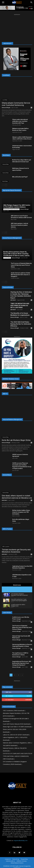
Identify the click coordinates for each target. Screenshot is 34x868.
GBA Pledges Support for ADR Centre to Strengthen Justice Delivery (17, 206)
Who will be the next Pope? (20, 177)
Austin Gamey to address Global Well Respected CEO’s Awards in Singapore (20, 275)
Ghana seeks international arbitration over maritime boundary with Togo (20, 121)
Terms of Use (16, 859)
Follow (29, 696)
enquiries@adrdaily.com (21, 840)
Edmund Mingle (6, 108)
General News (6, 164)
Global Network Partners (17, 863)
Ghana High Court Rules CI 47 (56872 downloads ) (18, 727)
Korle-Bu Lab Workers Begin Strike (16, 440)
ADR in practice (6, 547)
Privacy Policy (24, 859)
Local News (5, 100)
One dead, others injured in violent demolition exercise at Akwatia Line (17, 497)
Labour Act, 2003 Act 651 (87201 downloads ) (16, 735)
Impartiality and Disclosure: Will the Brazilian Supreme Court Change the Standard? (22, 663)
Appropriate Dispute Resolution (11, 209)
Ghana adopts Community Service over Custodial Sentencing (16, 104)
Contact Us (8, 859)
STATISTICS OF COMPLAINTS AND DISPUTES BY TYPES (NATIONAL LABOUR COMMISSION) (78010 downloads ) (18, 756)
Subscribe (28, 700)
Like (30, 692)
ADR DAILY (13, 300)
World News (5, 181)
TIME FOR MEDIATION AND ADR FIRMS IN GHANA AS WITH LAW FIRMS (20, 306)
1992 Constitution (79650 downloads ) (14, 711)
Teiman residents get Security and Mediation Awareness (16, 551)
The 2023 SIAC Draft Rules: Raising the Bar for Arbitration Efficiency (21, 324)
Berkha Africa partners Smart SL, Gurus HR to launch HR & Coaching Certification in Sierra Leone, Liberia (16, 254)
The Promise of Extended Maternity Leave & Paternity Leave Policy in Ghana (21, 265)
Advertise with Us (10, 861)
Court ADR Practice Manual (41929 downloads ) (17, 724)
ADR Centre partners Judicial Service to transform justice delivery (19, 225)
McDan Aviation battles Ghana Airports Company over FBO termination (21, 512)
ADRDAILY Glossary (22, 861)
